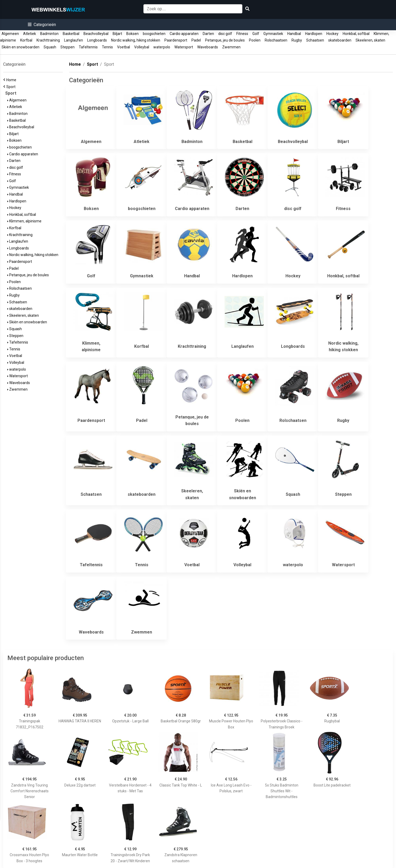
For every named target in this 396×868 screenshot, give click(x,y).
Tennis (107, 47)
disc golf (225, 34)
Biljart (117, 34)
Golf (256, 34)
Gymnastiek (273, 34)
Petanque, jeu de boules (225, 40)
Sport (12, 87)
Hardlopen (314, 34)
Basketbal (71, 34)
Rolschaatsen (276, 40)
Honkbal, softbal (356, 34)
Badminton (49, 34)
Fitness (242, 34)
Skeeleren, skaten (370, 40)
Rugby (297, 40)
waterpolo (162, 47)
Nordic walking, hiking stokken (136, 40)
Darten (208, 34)
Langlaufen (74, 40)
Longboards (97, 40)
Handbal (294, 34)
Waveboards (208, 47)
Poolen (255, 40)
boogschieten (154, 34)
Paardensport (176, 40)
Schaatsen (315, 40)
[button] (42, 25)
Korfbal (26, 40)
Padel (196, 40)
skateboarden (340, 40)
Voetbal (124, 47)
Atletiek (30, 34)
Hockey (332, 34)
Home (12, 80)
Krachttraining (48, 40)
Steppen (67, 47)
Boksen (132, 34)
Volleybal (142, 47)
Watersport (184, 47)
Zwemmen (231, 47)
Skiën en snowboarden (20, 47)
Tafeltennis (88, 47)
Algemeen (10, 34)
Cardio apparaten (184, 34)
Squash (50, 47)
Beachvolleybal (96, 34)
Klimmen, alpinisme (24, 221)
